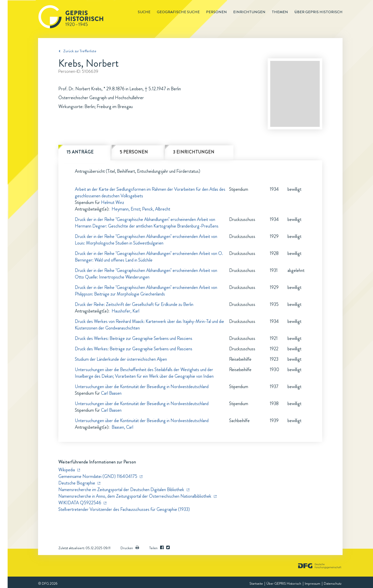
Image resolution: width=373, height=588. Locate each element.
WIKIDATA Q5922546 (80, 503)
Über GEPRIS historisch (318, 12)
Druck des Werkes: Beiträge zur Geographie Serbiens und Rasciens (134, 338)
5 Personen (134, 152)
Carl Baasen (111, 393)
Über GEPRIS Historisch (284, 583)
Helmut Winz (113, 202)
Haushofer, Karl (125, 311)
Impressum (312, 583)
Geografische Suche (178, 12)
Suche (144, 12)
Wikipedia (67, 470)
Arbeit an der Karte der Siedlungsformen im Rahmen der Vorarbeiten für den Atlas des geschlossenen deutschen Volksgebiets (150, 193)
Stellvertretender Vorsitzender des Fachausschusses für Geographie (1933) (124, 509)
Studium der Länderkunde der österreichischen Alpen (121, 359)
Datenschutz (333, 583)
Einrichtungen (249, 12)
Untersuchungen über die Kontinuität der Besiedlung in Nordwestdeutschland (142, 387)
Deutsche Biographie (77, 483)
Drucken (130, 548)
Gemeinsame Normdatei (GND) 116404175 (98, 476)
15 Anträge (80, 152)
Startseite (256, 583)
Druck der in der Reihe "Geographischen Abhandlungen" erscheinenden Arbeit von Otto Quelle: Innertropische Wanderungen (146, 274)
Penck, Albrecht (156, 209)
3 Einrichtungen (194, 152)
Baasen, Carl (122, 427)
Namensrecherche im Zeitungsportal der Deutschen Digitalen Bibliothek (121, 490)
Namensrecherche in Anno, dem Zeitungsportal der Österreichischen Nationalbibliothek (135, 496)
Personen (216, 12)
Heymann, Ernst (126, 209)
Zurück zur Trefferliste (80, 51)
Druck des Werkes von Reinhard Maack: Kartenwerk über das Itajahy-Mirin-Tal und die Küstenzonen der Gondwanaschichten (149, 325)
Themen (280, 12)
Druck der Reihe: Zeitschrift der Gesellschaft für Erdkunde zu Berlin (134, 304)
